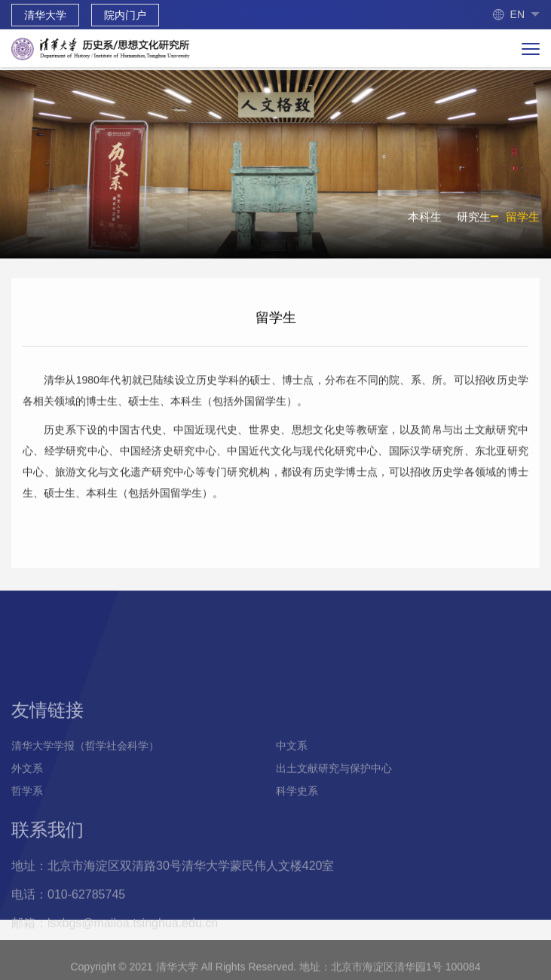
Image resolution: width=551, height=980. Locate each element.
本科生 (425, 221)
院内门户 (125, 15)
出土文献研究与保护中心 (334, 804)
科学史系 (297, 826)
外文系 (27, 804)
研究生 (474, 221)
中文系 (292, 781)
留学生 (523, 221)
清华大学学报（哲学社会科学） (85, 781)
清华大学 (45, 15)
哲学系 (27, 826)
